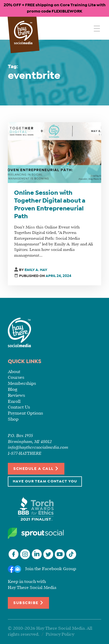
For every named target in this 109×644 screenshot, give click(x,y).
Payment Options (25, 413)
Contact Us (19, 407)
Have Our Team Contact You (45, 481)
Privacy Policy (60, 634)
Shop (13, 419)
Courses (16, 378)
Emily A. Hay (36, 270)
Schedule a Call (36, 468)
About (14, 372)
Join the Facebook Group (51, 569)
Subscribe (28, 603)
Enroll (14, 402)
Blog (13, 390)
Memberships (22, 384)
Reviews (16, 396)
